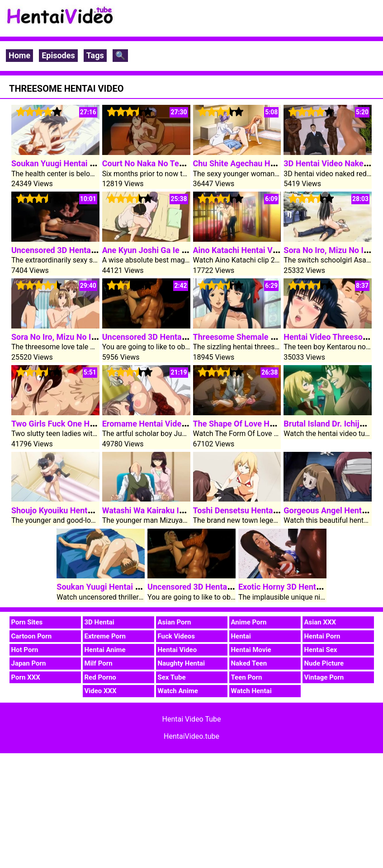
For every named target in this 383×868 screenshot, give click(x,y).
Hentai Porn (322, 636)
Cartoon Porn (32, 636)
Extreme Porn (105, 636)
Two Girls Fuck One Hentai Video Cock (81, 424)
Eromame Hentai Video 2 (147, 424)
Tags (95, 55)
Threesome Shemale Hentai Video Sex (263, 337)
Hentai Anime (105, 650)
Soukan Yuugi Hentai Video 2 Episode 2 (83, 163)
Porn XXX (26, 677)
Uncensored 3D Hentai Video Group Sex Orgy (93, 250)
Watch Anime (178, 691)
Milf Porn (99, 663)
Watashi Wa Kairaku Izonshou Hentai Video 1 (184, 510)
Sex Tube (172, 677)
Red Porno (100, 677)
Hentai (241, 636)
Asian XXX (320, 622)
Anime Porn (249, 622)
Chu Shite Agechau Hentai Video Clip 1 (264, 163)
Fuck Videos (177, 636)
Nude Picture (324, 663)
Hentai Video (177, 650)
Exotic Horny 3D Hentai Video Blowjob (308, 587)
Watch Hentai (251, 691)
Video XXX (101, 691)
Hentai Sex (321, 650)
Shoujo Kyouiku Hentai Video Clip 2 (76, 510)
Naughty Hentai (182, 663)
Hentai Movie (251, 650)
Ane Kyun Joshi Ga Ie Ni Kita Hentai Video (179, 250)
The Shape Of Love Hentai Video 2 (255, 424)
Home (19, 55)
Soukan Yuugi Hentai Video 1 (109, 587)
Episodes (58, 55)
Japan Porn (29, 663)
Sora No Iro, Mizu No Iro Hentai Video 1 (83, 337)
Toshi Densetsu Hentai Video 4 (249, 510)
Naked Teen (249, 663)
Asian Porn (175, 622)
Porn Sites (27, 622)
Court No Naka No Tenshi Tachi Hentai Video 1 (187, 163)
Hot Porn (25, 650)
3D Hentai (99, 622)
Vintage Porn (324, 677)
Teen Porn (247, 677)
